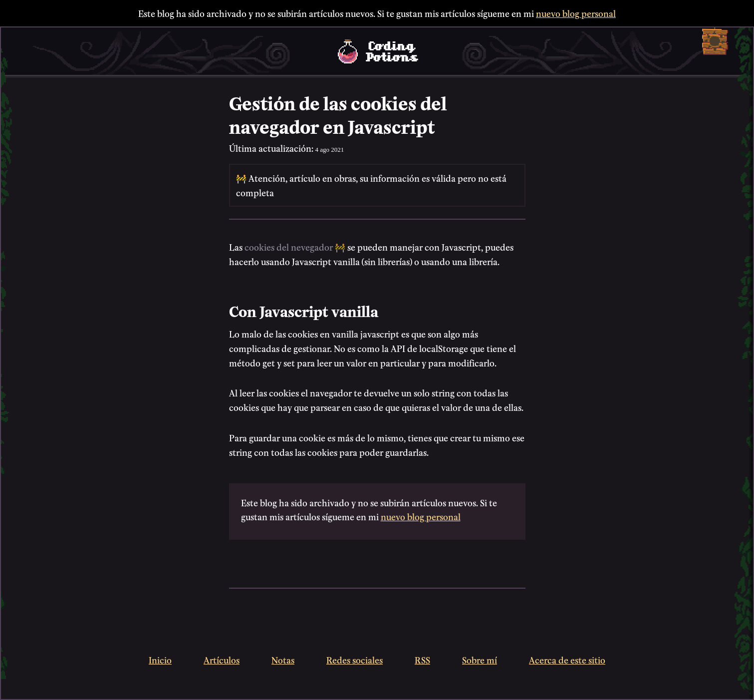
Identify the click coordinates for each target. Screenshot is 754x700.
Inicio (160, 659)
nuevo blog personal (576, 13)
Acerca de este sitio (567, 659)
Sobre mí (480, 659)
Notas (283, 659)
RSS (422, 659)
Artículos (222, 659)
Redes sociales (355, 659)
